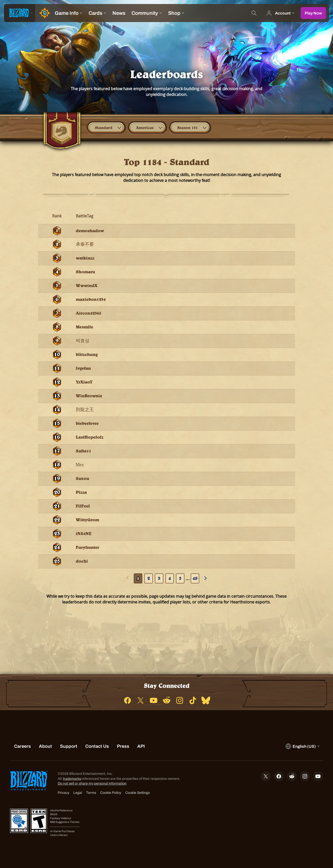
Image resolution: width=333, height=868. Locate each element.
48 (195, 578)
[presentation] (20, 13)
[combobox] (106, 128)
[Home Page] (43, 13)
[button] (106, 128)
